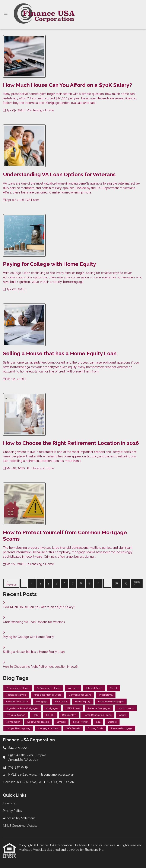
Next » (137, 583)
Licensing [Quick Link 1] (10, 803)
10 (98, 583)
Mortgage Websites (33, 850)
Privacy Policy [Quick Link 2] (13, 811)
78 (116, 583)
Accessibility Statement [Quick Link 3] (19, 818)
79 (126, 583)
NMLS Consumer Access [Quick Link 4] (20, 826)
